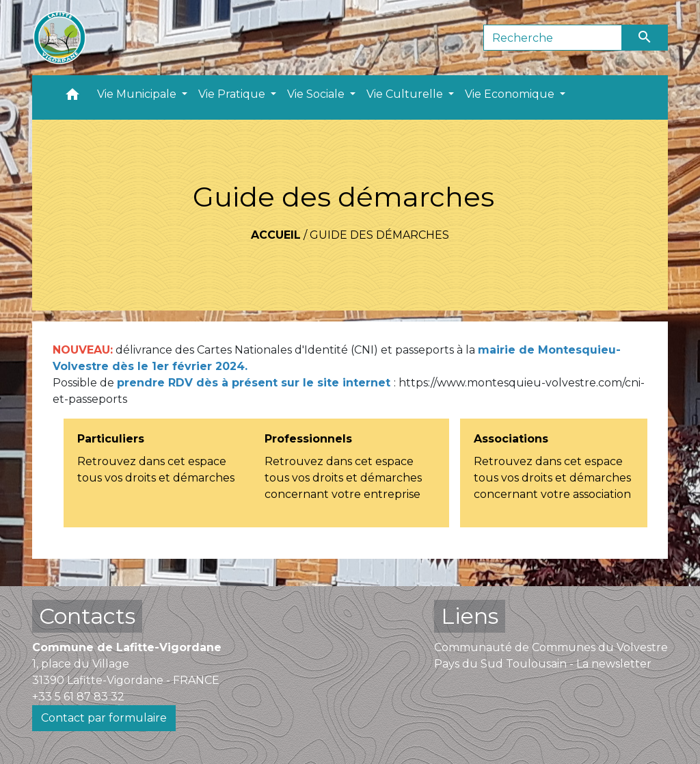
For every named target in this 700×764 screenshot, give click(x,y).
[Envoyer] (645, 38)
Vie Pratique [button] (233, 94)
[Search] (553, 38)
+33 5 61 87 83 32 (78, 697)
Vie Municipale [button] (138, 94)
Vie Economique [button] (511, 94)
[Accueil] (59, 38)
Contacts (87, 616)
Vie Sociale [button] (317, 94)
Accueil (276, 235)
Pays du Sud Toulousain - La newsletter (543, 664)
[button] (72, 97)
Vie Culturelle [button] (406, 94)
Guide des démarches (379, 235)
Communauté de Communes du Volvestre (551, 647)
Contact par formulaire (104, 718)
